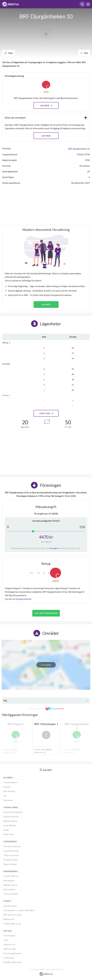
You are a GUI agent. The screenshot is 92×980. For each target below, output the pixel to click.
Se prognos (54, 548)
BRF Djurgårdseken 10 (79, 149)
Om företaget (9, 936)
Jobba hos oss (9, 944)
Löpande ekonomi (11, 817)
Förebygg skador (11, 860)
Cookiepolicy (9, 958)
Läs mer (46, 106)
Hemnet (7, 787)
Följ (84, 53)
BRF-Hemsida (9, 791)
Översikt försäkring (12, 846)
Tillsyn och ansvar (11, 855)
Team (6, 940)
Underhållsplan (10, 825)
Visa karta (46, 665)
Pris (5, 796)
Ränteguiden (9, 880)
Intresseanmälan (11, 894)
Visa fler (46, 413)
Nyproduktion (9, 889)
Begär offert (9, 834)
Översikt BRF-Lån (11, 876)
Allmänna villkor (10, 949)
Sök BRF (46, 770)
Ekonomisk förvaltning (13, 812)
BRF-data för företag (12, 915)
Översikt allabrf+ (11, 782)
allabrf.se (56, 273)
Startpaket (8, 800)
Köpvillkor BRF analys (12, 962)
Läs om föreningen (46, 613)
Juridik (6, 830)
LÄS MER (46, 136)
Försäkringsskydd (11, 851)
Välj (5, 701)
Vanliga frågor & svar (12, 924)
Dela (9, 53)
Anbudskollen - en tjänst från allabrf (19, 910)
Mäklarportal (9, 919)
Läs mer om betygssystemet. (18, 599)
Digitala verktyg (10, 821)
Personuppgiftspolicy (13, 953)
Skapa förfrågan (10, 864)
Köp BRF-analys (10, 906)
